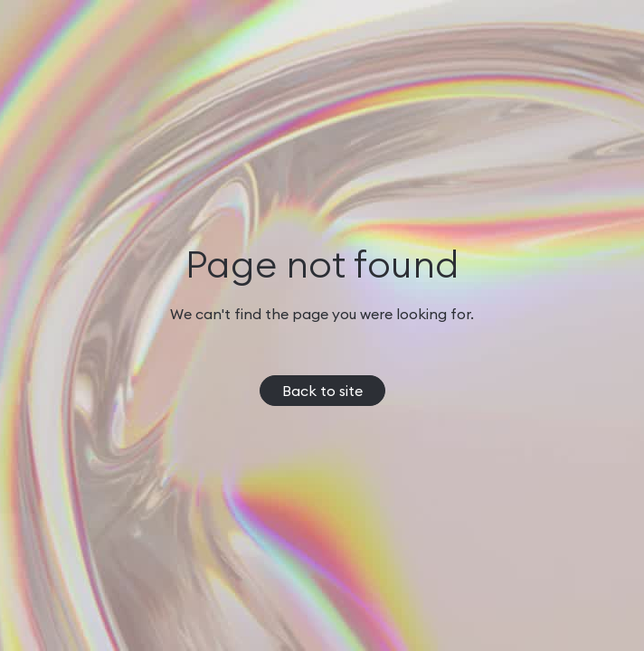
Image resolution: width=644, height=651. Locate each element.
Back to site (322, 391)
